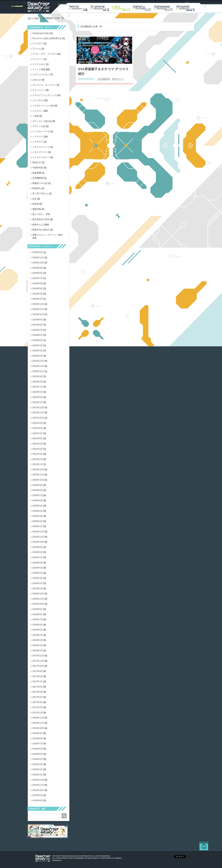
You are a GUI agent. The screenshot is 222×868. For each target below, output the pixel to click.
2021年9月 (38, 423)
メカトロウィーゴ (41, 147)
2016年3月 (38, 764)
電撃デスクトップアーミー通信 (47, 235)
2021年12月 (38, 407)
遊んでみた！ (39, 214)
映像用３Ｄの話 (40, 183)
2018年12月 (38, 594)
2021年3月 (38, 454)
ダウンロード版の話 (42, 121)
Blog (37, 18)
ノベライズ (38, 137)
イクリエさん (39, 64)
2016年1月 (38, 775)
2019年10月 (38, 542)
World (79, 8)
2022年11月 (38, 366)
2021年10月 (38, 418)
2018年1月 (38, 650)
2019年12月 (38, 532)
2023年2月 (38, 356)
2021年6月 (38, 438)
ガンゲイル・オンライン (44, 85)
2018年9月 (38, 609)
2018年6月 (38, 625)
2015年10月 (38, 790)
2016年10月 (38, 728)
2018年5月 (38, 630)
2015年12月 (38, 780)
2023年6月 (38, 335)
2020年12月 (38, 469)
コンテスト (38, 111)
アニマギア (38, 44)
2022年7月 (38, 387)
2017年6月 (38, 687)
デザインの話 (39, 126)
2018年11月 (38, 599)
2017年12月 (38, 656)
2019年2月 (38, 583)
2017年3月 (38, 702)
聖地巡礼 (37, 188)
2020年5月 (38, 506)
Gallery (143, 8)
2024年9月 (38, 268)
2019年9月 (38, 547)
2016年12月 (38, 718)
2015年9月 (38, 795)
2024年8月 (38, 273)
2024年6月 (38, 283)
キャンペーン (39, 90)
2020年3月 (38, 516)
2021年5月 (38, 444)
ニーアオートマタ (41, 131)
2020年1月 (38, 526)
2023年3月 (38, 350)
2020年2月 (38, 521)
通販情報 (37, 209)
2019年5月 (38, 568)
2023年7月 (38, 330)
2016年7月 (38, 743)
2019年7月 (38, 557)
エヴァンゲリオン (41, 75)
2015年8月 (38, 800)
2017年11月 (38, 661)
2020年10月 (38, 480)
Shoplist (186, 8)
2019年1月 (38, 588)
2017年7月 (38, 681)
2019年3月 (38, 578)
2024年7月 (38, 278)
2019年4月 (38, 573)
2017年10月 (38, 666)
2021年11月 (38, 413)
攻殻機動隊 (104, 79)
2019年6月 (38, 563)
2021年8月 (38, 428)
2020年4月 (38, 511)
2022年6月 (38, 392)
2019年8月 (38, 552)
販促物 (36, 204)
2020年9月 (38, 485)
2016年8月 (38, 738)
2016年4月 (38, 759)
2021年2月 (38, 459)
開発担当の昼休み (41, 230)
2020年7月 (38, 495)
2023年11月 (38, 309)
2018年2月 (38, 645)
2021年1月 (38, 464)
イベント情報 (39, 69)
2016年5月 (38, 754)
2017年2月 (38, 707)
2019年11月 (38, 537)
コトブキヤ (38, 100)
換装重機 (37, 173)
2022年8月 (38, 382)
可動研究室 (38, 168)
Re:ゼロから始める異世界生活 (47, 38)
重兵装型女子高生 (41, 219)
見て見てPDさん (40, 193)
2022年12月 (38, 361)
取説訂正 (37, 162)
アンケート (38, 59)
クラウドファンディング (44, 95)
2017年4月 (38, 697)
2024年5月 (38, 288)
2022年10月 (38, 371)
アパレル (37, 49)
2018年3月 (38, 640)
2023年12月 (38, 304)
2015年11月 (38, 785)
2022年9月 (38, 376)
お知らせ (37, 80)
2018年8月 (38, 614)
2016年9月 (38, 733)
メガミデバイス (40, 152)
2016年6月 (38, 749)
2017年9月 (38, 671)
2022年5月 (38, 397)
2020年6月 (38, 500)
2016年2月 (38, 769)
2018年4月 (38, 635)
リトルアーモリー (41, 157)
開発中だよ (118, 79)
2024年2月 (38, 299)
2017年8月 (38, 676)
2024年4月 (38, 294)
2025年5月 (38, 252)
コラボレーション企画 (43, 106)
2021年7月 (38, 433)
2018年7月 (38, 619)
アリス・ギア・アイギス (44, 54)
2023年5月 (38, 340)
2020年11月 (38, 475)
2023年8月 (38, 325)
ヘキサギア (38, 142)
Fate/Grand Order (41, 33)
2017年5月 (38, 692)
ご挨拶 (36, 116)
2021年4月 (38, 449)
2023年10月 (38, 314)
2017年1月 (38, 713)
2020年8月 (38, 490)
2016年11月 (38, 723)
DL (164, 8)
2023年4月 (38, 345)
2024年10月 (38, 263)
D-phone (100, 8)
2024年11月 (38, 258)
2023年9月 (38, 320)
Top (30, 18)
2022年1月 (38, 402)
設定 (35, 199)
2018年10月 (38, 604)
